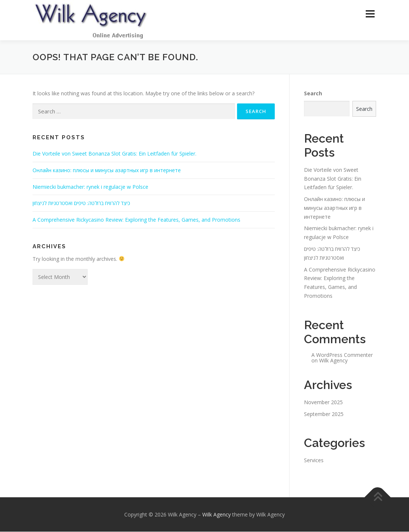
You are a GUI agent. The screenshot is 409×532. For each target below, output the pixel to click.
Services (314, 461)
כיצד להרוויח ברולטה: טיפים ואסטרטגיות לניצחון (81, 203)
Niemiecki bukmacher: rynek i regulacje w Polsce (90, 187)
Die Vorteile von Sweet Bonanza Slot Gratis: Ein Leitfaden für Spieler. (114, 154)
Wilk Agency (333, 361)
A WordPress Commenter (342, 355)
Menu (370, 14)
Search (313, 94)
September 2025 (324, 414)
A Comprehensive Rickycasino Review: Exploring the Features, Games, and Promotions (136, 220)
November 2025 (323, 403)
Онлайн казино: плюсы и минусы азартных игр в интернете (107, 170)
